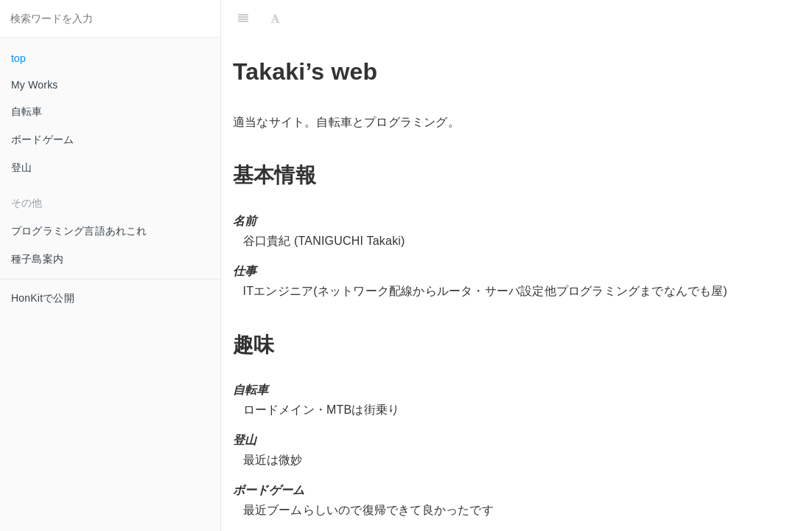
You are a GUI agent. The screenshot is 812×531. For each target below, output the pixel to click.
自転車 (27, 111)
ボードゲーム (42, 139)
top (18, 58)
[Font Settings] (275, 18)
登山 (21, 167)
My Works (35, 85)
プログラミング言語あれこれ (79, 231)
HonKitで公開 (43, 298)
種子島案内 (37, 259)
